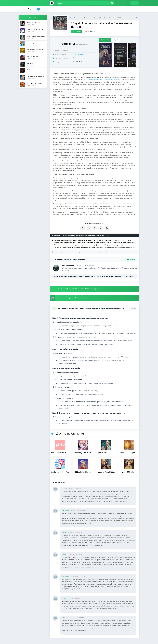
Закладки (90, 32)
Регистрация (124, 3)
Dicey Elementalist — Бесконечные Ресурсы (104, 80)
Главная (21, 9)
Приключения (78, 54)
